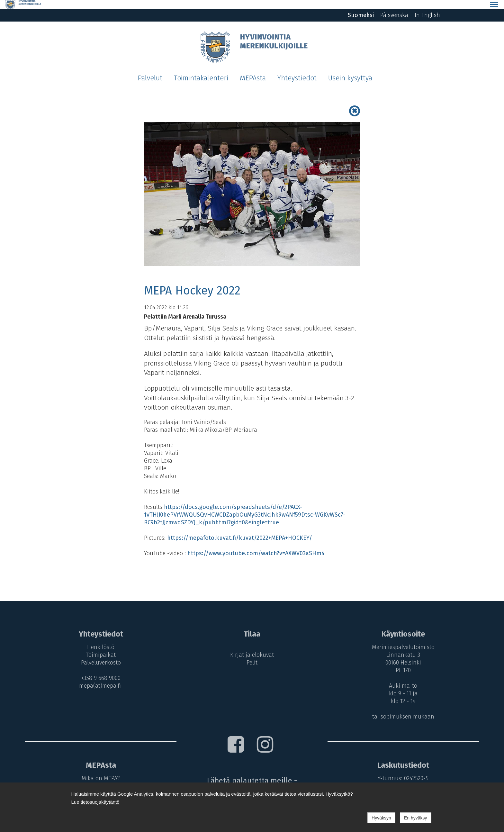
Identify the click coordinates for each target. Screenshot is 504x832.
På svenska (394, 6)
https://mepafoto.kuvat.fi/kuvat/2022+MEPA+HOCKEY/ (240, 529)
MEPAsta (253, 69)
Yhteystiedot (297, 69)
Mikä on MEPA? (99, 770)
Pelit (252, 654)
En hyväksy (416, 818)
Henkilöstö (99, 638)
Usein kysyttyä (350, 69)
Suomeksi (361, 6)
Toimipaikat (99, 646)
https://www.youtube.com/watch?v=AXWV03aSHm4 (256, 545)
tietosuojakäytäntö (100, 802)
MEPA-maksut (99, 777)
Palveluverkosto (99, 654)
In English (427, 6)
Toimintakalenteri (201, 69)
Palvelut (150, 69)
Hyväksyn (381, 818)
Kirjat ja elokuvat (252, 646)
